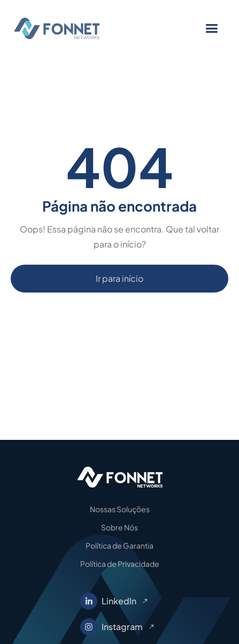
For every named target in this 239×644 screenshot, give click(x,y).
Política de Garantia (119, 545)
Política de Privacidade (120, 564)
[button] (211, 29)
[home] (75, 28)
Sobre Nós (119, 527)
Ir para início (119, 278)
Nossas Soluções (120, 509)
